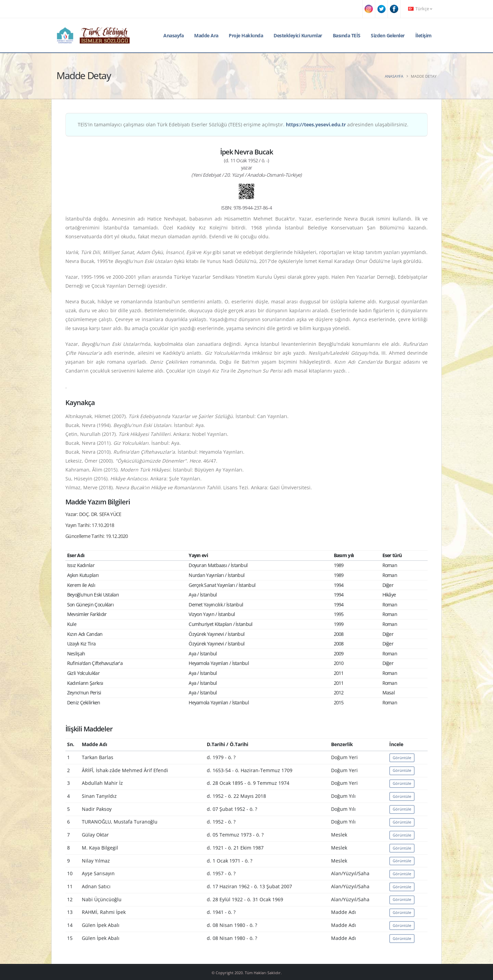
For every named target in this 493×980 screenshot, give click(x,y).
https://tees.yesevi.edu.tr (316, 124)
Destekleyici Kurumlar (298, 35)
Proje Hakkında (246, 35)
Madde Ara (206, 35)
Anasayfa (173, 35)
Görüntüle (402, 758)
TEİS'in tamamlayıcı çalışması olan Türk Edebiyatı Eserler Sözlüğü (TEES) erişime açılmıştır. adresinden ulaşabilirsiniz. (243, 124)
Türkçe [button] (420, 9)
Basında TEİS (347, 35)
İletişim (424, 35)
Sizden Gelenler (388, 35)
